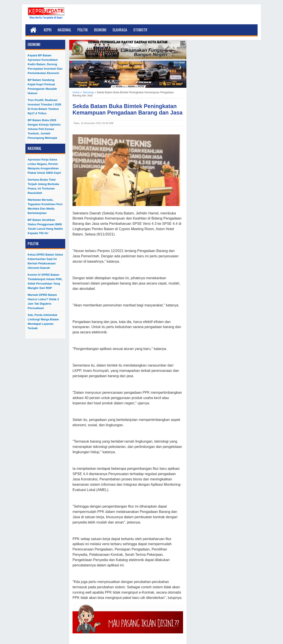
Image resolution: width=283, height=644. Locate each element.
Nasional (64, 30)
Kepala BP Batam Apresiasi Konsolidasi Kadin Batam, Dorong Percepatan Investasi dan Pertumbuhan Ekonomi (45, 64)
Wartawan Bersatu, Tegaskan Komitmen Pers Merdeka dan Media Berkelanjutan (45, 206)
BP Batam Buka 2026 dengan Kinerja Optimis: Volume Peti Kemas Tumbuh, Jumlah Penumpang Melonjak (44, 129)
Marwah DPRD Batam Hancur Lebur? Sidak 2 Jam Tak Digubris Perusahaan (43, 301)
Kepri (48, 30)
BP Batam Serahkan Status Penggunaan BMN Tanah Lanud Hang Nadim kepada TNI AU (45, 226)
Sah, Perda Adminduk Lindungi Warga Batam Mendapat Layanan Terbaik (43, 322)
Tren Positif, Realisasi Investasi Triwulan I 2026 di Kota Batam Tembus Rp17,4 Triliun (44, 107)
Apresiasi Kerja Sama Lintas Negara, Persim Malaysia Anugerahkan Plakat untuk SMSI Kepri (44, 166)
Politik (83, 30)
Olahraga (120, 30)
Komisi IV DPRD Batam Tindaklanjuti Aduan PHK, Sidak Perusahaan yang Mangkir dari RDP (45, 281)
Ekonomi (100, 30)
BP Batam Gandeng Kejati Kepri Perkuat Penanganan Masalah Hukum (42, 87)
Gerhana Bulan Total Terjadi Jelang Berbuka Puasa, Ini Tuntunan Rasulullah (43, 186)
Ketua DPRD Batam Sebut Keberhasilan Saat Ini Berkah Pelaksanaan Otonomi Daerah (45, 261)
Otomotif (140, 30)
